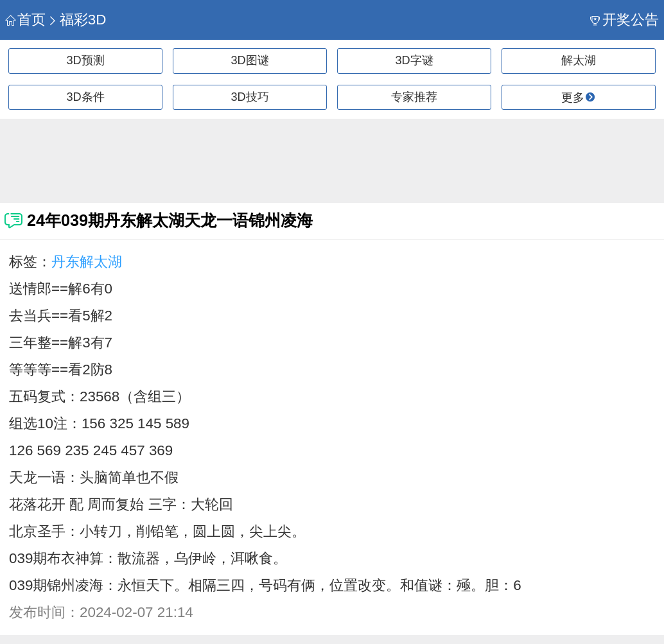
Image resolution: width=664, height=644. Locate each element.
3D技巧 (249, 97)
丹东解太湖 (87, 262)
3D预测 (85, 60)
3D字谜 (414, 60)
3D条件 (85, 97)
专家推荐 (414, 97)
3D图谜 (249, 60)
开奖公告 (625, 20)
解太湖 (579, 60)
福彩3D (77, 20)
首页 (25, 20)
